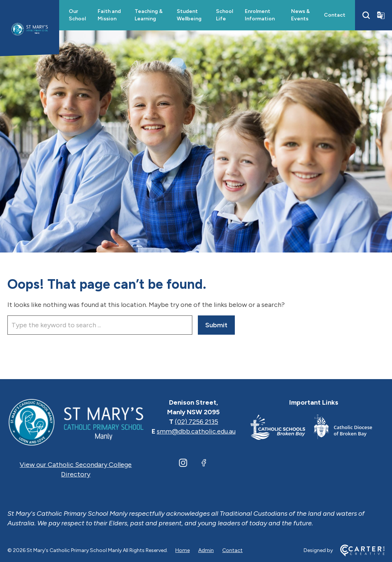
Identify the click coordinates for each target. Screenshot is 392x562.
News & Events (300, 15)
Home (183, 550)
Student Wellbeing (189, 15)
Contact (335, 15)
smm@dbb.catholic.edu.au (196, 431)
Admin (206, 550)
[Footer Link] (282, 429)
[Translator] (381, 15)
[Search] (366, 15)
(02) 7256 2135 (197, 422)
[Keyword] (100, 325)
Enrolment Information (260, 15)
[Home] (76, 422)
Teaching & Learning (149, 15)
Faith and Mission (109, 15)
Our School (77, 15)
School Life (224, 15)
